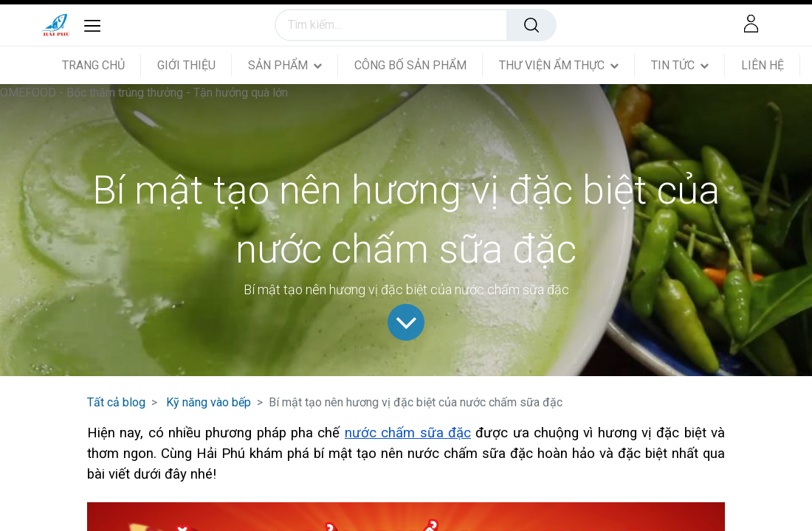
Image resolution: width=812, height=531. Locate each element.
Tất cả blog (116, 402)
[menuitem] (101, 65)
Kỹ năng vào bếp (209, 402)
